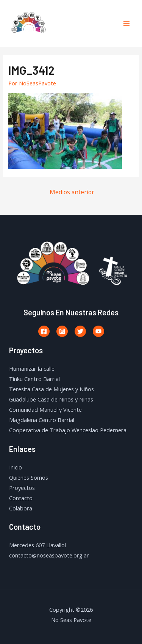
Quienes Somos (29, 477)
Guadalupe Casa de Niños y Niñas (51, 399)
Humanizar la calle (32, 368)
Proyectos (22, 488)
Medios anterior (72, 192)
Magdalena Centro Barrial (42, 420)
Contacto (21, 498)
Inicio (16, 467)
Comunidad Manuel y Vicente (45, 409)
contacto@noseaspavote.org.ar (49, 555)
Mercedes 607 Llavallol (37, 545)
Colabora (21, 508)
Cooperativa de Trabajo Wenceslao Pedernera (68, 430)
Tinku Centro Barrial (34, 379)
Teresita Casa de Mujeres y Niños (51, 389)
